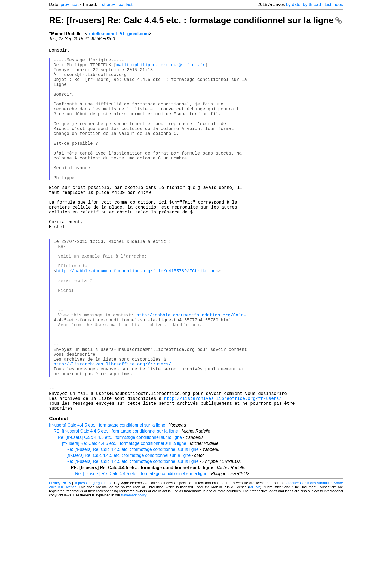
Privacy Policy (60, 564)
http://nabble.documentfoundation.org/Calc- (191, 375)
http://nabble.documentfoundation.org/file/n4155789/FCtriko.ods (137, 321)
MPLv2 (255, 568)
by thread (312, 4)
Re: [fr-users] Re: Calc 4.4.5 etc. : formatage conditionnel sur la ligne (133, 530)
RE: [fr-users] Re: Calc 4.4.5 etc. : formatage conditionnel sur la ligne (195, 20)
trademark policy (134, 576)
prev (65, 4)
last (129, 4)
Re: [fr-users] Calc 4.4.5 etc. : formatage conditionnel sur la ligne (120, 518)
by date (293, 4)
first (102, 4)
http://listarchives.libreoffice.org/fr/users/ (112, 435)
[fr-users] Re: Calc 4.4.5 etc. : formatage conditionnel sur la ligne (124, 524)
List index (334, 4)
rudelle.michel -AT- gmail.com (118, 34)
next (74, 4)
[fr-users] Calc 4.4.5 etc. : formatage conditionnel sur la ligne (107, 506)
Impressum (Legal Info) (92, 564)
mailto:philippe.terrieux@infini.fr (161, 69)
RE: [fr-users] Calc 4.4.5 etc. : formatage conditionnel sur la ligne (116, 512)
